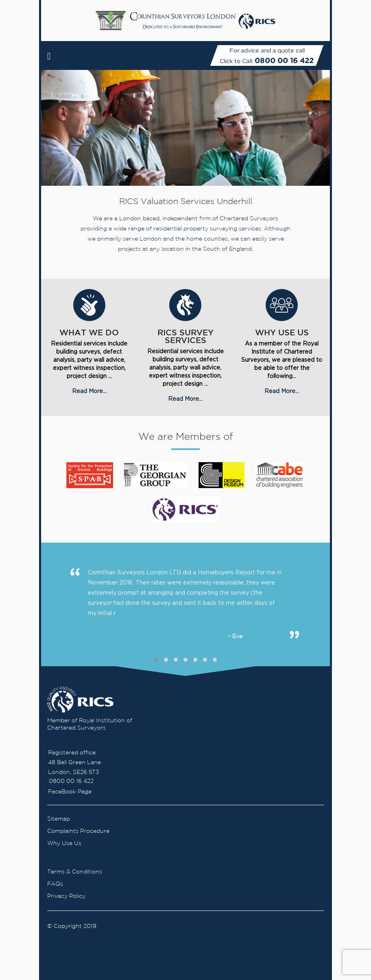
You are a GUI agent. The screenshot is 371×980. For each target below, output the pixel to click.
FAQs (55, 884)
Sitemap (59, 819)
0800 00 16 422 (284, 60)
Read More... (89, 391)
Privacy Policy (66, 896)
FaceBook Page (70, 792)
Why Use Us (64, 843)
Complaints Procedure (78, 831)
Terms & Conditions (75, 872)
